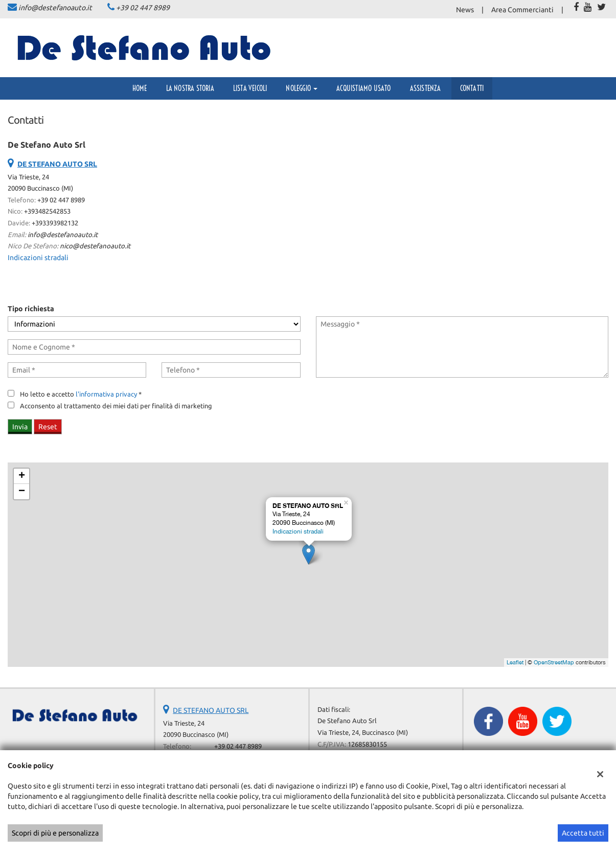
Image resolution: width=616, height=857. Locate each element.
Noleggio (302, 88)
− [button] (22, 492)
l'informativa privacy (106, 394)
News (465, 10)
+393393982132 (55, 223)
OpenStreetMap (554, 662)
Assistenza (426, 88)
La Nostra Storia (190, 88)
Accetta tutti (583, 833)
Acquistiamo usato (363, 88)
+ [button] (22, 476)
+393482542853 (47, 211)
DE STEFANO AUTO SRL (211, 710)
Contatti (472, 88)
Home (140, 88)
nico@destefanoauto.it (95, 246)
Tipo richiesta (31, 309)
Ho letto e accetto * (81, 394)
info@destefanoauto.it (55, 8)
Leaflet (515, 662)
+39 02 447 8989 (143, 8)
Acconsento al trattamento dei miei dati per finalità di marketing (116, 406)
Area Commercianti (522, 10)
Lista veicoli (250, 88)
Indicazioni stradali (38, 258)
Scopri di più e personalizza (55, 833)
